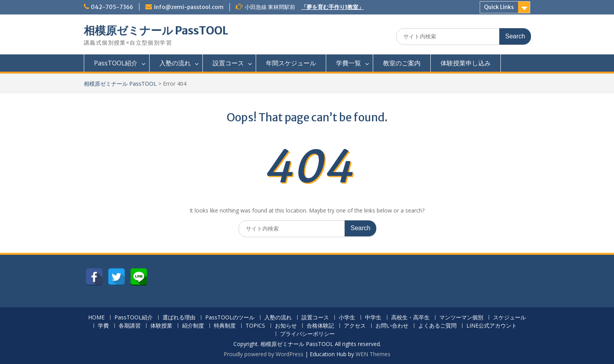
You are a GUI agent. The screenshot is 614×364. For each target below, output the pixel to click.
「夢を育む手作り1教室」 (332, 7)
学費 (103, 326)
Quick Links (499, 7)
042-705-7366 (112, 7)
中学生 (373, 318)
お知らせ (286, 326)
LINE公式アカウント (492, 326)
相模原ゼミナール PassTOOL (156, 31)
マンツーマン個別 (461, 318)
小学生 (347, 318)
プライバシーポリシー (307, 334)
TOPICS (255, 326)
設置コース (228, 63)
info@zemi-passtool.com (189, 7)
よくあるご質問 (437, 326)
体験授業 (161, 326)
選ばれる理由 (179, 318)
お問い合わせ (392, 326)
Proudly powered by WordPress (264, 354)
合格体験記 (320, 326)
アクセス (355, 326)
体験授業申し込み (466, 63)
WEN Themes (373, 354)
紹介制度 (193, 326)
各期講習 (130, 326)
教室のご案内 (402, 63)
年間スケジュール (291, 63)
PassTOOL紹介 (116, 63)
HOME (96, 318)
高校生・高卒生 (410, 318)
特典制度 (225, 326)
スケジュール (509, 318)
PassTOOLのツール (230, 318)
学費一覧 (349, 63)
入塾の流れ (175, 63)
